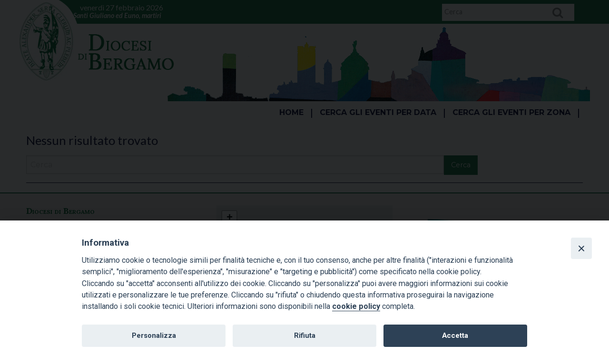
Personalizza (154, 335)
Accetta (455, 335)
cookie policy (356, 306)
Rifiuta (305, 335)
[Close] (581, 248)
